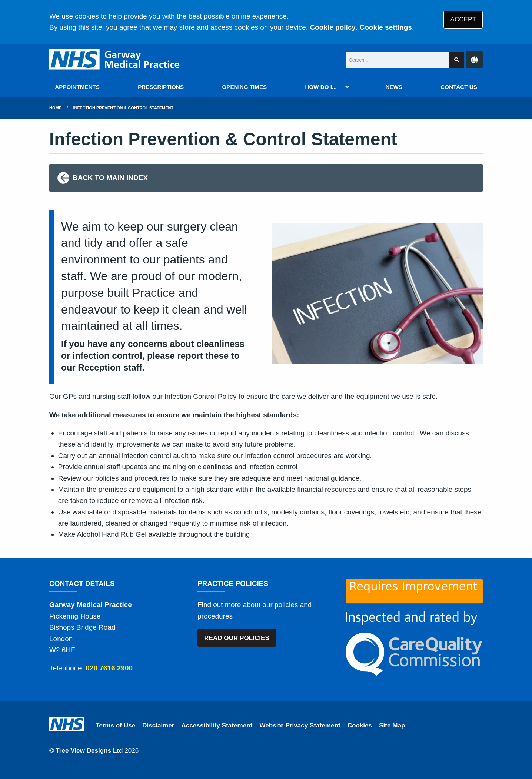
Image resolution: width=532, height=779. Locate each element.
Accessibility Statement (217, 725)
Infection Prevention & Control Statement (124, 108)
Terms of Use (115, 725)
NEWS (394, 87)
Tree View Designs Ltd (89, 751)
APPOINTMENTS (77, 87)
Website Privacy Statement (300, 725)
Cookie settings (385, 27)
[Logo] (115, 60)
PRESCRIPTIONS (161, 87)
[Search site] (457, 60)
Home (55, 108)
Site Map (392, 725)
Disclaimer (158, 725)
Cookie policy (333, 27)
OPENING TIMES (245, 87)
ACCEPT (463, 19)
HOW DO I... (321, 87)
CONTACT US (459, 87)
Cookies (360, 725)
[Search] (397, 60)
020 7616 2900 (109, 668)
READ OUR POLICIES (237, 638)
